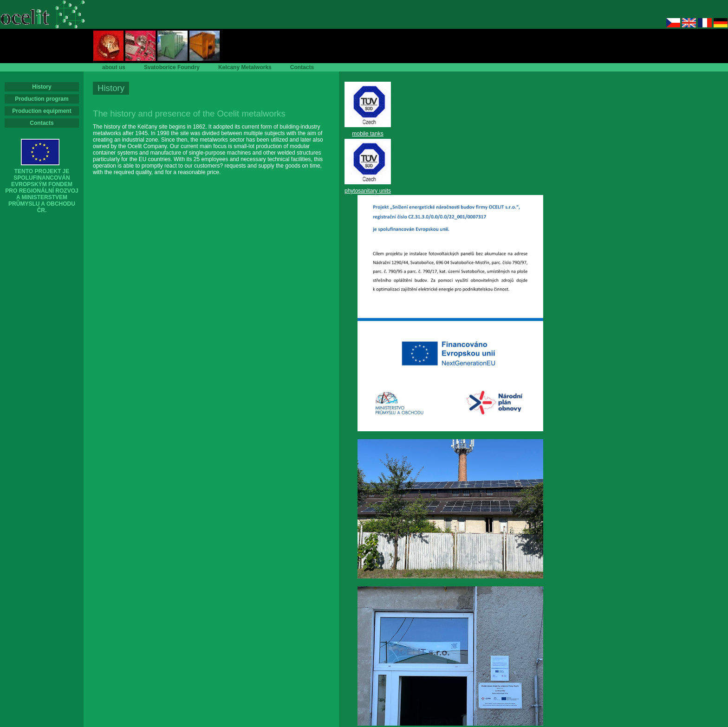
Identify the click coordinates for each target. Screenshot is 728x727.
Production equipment (42, 111)
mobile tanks (367, 134)
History (42, 87)
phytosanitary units (368, 191)
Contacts (42, 123)
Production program (42, 99)
